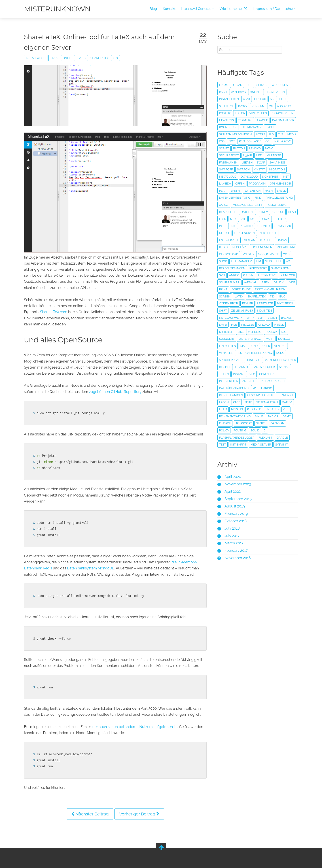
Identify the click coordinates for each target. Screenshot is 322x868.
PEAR (222, 191)
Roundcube (228, 127)
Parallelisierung (279, 198)
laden (274, 409)
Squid (255, 445)
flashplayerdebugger (236, 452)
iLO (271, 134)
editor (240, 113)
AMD (265, 219)
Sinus (259, 430)
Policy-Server (277, 205)
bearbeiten (227, 212)
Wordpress (280, 85)
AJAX (246, 99)
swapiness (277, 162)
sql (283, 339)
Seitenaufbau (241, 416)
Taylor (273, 430)
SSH (260, 325)
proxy (242, 106)
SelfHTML (226, 106)
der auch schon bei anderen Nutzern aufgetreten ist (136, 725)
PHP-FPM (258, 106)
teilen (265, 381)
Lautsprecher (230, 381)
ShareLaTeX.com (55, 311)
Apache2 (264, 226)
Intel (240, 226)
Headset (278, 374)
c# (270, 106)
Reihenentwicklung (234, 430)
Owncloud (249, 177)
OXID (247, 261)
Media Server (260, 459)
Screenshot (241, 296)
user (266, 353)
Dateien (246, 212)
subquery (226, 346)
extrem (262, 212)
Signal (250, 381)
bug (282, 303)
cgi (281, 141)
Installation (37, 58)
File (234, 332)
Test (222, 459)
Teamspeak (227, 233)
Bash (222, 92)
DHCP (276, 219)
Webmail (250, 289)
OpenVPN (277, 438)
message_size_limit (247, 205)
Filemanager (251, 127)
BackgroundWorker (235, 374)
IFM (221, 268)
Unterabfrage (250, 346)
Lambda (225, 184)
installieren (229, 99)
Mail (243, 353)
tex (117, 58)
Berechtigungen (272, 268)
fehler (247, 311)
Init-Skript (238, 459)
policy (224, 445)
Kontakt (168, 9)
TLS (280, 134)
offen (239, 184)
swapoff (226, 169)
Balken (286, 325)
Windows (238, 92)
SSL (272, 99)
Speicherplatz (230, 367)
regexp (271, 339)
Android (277, 388)
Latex (83, 58)
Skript (235, 191)
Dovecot (285, 346)
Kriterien (226, 339)
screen (224, 303)
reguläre (254, 247)
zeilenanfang (242, 318)
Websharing (228, 402)
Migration (277, 169)
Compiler (236, 388)
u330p (247, 155)
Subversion (249, 275)
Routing (239, 445)
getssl (245, 233)
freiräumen (228, 162)
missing (288, 416)
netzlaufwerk (230, 325)
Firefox (260, 99)
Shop (259, 261)
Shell (281, 191)
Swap (261, 162)
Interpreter (257, 388)
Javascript (243, 438)
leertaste (265, 311)
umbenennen (276, 247)
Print (223, 296)
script (245, 148)
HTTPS (260, 134)
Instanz (280, 381)
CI (265, 445)
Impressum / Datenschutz (273, 9)
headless (226, 120)
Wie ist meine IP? (232, 9)
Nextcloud (227, 177)
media (223, 141)
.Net (286, 177)
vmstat (259, 169)
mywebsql (285, 311)
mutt (270, 346)
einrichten (227, 353)
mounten (264, 318)
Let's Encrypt (265, 233)
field (274, 416)
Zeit (257, 423)
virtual (280, 353)
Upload (264, 332)
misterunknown (58, 9)
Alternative (243, 282)
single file (236, 268)
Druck (278, 289)
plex (283, 99)
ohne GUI (252, 367)
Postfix (225, 113)
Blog (152, 9)
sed (245, 219)
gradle (282, 452)
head (223, 219)
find (258, 198)
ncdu (280, 360)
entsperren (249, 240)
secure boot (229, 155)
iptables (287, 240)
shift (223, 318)
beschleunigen (254, 402)
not (245, 141)
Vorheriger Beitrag (140, 813)
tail (254, 219)
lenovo (275, 148)
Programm (257, 184)
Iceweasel (257, 409)
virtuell (225, 360)
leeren (247, 162)
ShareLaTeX (101, 58)
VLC (221, 388)
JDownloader (282, 113)
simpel (261, 438)
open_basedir (280, 184)
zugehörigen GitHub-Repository (116, 390)
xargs (223, 205)
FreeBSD (225, 226)
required (226, 423)
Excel (270, 127)
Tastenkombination (270, 296)
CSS (235, 141)
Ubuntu (280, 226)
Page (287, 409)
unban (224, 247)
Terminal (245, 120)
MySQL (279, 332)
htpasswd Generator (197, 9)
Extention (252, 191)
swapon (243, 169)
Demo (286, 430)
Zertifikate (227, 240)
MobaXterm (228, 254)
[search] (249, 50)
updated (244, 423)
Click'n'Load (251, 254)
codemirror (228, 311)
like (240, 339)
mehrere (254, 339)
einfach (225, 438)
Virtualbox (258, 113)
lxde (291, 289)
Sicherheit (270, 177)
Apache (262, 120)
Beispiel (261, 374)
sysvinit (281, 459)
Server (262, 85)
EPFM (265, 289)
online (69, 58)
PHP (249, 85)
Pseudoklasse (263, 141)
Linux (55, 58)
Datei (223, 332)
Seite (222, 416)
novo (290, 148)
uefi (259, 155)
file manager (277, 261)
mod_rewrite (229, 261)
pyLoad (270, 254)
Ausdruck (284, 106)
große (278, 212)
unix (254, 353)
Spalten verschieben (235, 134)
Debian (237, 85)
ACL (251, 268)
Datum (261, 416)
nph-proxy (227, 148)
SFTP (250, 325)
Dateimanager (283, 120)
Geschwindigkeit (232, 409)
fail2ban (270, 240)
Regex (238, 247)
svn (266, 275)
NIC (250, 226)
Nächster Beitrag (90, 813)
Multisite (273, 155)
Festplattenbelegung (254, 360)
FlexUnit (265, 452)
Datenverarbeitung (234, 198)
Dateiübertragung (263, 395)
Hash (268, 191)
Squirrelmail (229, 289)
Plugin (224, 282)
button (260, 148)
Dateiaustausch (231, 395)
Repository (227, 275)
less (234, 219)
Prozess (247, 332)
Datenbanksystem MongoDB (92, 567)
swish (272, 325)
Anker (278, 275)
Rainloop (263, 282)
